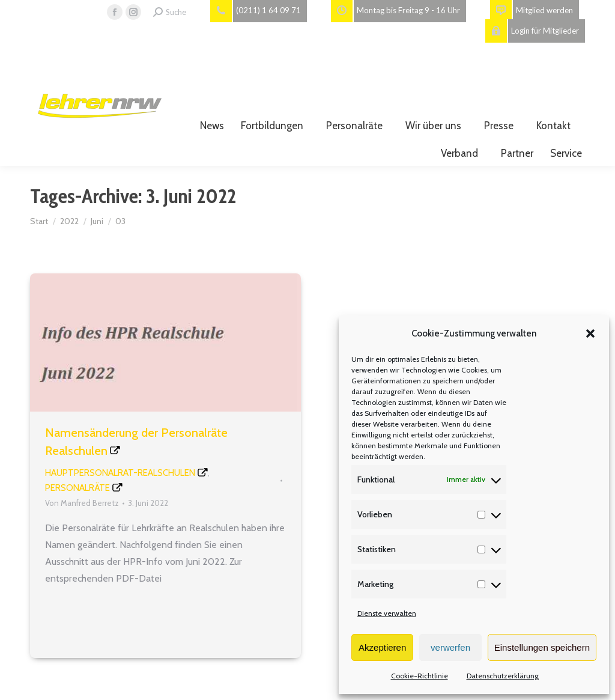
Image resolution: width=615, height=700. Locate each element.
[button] (590, 333)
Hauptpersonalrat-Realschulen (120, 473)
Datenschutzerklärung (503, 676)
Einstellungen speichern (542, 647)
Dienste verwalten (387, 613)
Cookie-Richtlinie (420, 676)
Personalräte (77, 488)
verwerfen (450, 647)
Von (82, 503)
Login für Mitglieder (532, 31)
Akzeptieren (382, 647)
